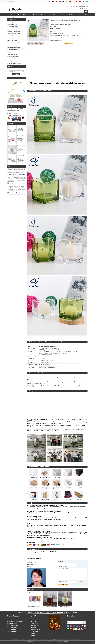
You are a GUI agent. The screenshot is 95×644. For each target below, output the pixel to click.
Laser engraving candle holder (14, 61)
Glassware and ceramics (13, 27)
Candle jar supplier (64, 639)
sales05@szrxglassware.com (81, 6)
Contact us (33, 627)
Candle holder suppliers (52, 639)
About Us (21, 612)
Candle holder (31, 17)
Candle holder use (11, 36)
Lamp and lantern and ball (13, 50)
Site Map (40, 612)
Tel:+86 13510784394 (82, 8)
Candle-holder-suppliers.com (41, 642)
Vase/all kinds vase (12, 29)
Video (80, 15)
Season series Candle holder (14, 31)
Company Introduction (36, 619)
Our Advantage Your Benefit (13, 57)
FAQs (68, 612)
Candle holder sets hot (12, 54)
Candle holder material (12, 40)
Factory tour (34, 621)
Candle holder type (12, 38)
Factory (63, 15)
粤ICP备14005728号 (64, 642)
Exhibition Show (35, 625)
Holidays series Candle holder (14, 34)
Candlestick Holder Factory (77, 639)
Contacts (71, 15)
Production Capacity (36, 629)
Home (13, 15)
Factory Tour (30, 612)
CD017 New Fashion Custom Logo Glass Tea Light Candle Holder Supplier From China (21, 138)
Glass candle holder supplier (25, 639)
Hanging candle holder (12, 52)
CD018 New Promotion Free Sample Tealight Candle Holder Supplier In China (21, 128)
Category (12, 17)
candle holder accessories (35, 558)
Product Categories (23, 15)
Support (33, 636)
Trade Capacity (35, 632)
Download (60, 612)
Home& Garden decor (12, 24)
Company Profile (52, 15)
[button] (24, 92)
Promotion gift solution (12, 22)
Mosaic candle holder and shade (14, 63)
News (87, 15)
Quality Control (50, 612)
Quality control (34, 623)
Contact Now (16, 120)
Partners (33, 634)
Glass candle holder (38, 15)
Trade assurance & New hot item (21, 17)
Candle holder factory (39, 639)
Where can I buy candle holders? (14, 193)
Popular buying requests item (14, 43)
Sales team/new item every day (14, 47)
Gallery (75, 612)
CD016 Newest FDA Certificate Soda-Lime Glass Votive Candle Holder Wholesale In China (21, 148)
